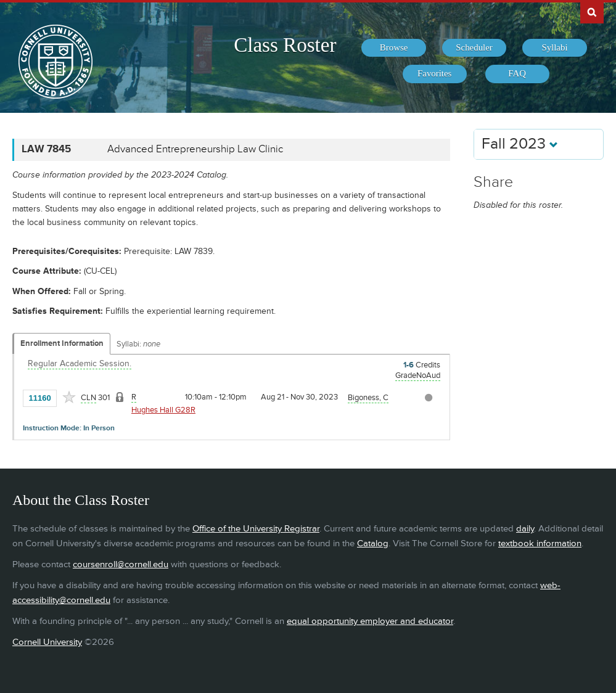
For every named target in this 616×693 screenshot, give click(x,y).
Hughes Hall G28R (163, 410)
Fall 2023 (520, 144)
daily (525, 529)
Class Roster (285, 45)
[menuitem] (393, 48)
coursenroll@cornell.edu (121, 564)
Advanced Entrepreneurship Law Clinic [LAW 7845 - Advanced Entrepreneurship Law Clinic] (195, 149)
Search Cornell (592, 12)
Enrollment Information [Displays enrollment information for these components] (62, 343)
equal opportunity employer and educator (370, 621)
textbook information (540, 543)
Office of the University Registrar (256, 529)
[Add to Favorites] (69, 397)
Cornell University (47, 642)
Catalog (373, 543)
